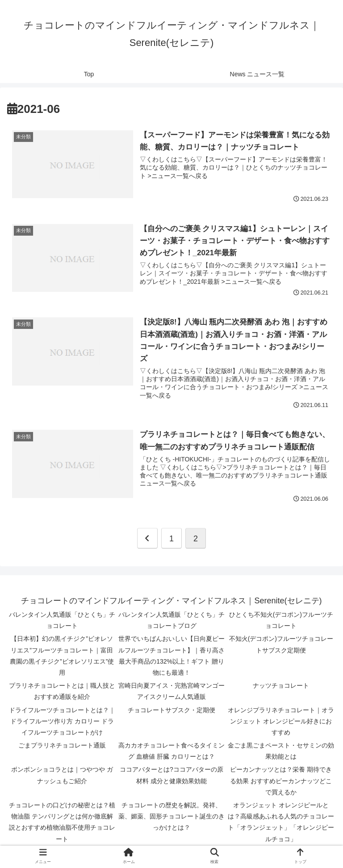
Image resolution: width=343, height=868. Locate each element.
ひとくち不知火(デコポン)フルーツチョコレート (281, 621)
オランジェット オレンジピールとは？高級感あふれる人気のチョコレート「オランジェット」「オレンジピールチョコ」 (281, 822)
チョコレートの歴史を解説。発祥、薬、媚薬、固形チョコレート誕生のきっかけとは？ (171, 817)
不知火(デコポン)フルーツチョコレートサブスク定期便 (281, 645)
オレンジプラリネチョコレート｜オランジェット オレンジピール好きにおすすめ (281, 722)
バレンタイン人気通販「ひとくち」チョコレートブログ (171, 621)
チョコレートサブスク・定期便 (171, 710)
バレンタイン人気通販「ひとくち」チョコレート (62, 621)
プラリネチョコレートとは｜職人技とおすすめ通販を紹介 (62, 692)
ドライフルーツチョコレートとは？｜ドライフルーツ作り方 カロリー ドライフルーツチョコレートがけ (62, 722)
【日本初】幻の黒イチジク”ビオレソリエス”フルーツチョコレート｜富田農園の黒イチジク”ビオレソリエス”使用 (62, 656)
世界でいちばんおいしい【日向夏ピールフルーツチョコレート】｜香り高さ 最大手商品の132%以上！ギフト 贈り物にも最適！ (171, 656)
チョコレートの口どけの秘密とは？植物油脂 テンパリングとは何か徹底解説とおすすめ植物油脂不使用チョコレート (62, 822)
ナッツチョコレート (281, 686)
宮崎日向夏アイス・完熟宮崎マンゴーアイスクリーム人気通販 (171, 692)
